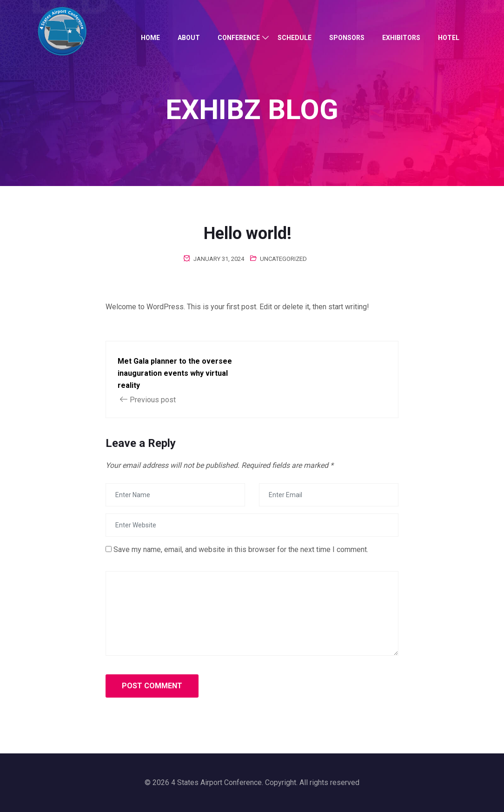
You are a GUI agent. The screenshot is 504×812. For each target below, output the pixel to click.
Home (150, 38)
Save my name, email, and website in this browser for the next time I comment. (241, 549)
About (189, 38)
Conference (239, 38)
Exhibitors (401, 38)
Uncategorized (283, 259)
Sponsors (347, 38)
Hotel (449, 38)
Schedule (295, 38)
